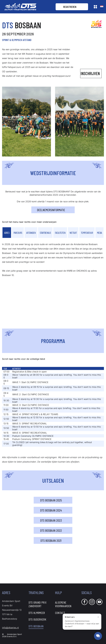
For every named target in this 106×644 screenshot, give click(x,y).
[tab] (7, 232)
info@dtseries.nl (10, 628)
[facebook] (84, 602)
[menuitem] (40, 604)
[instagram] (92, 602)
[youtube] (99, 602)
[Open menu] (95, 7)
